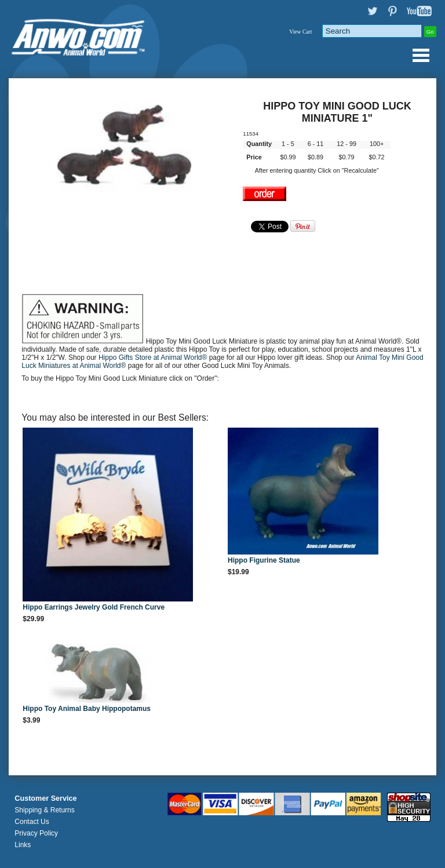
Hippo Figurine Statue (264, 560)
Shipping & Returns (44, 810)
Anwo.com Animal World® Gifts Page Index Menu (421, 55)
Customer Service (45, 798)
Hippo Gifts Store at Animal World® (154, 358)
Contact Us (32, 822)
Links (23, 845)
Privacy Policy (36, 833)
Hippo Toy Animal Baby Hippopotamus (87, 709)
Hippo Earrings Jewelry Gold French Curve (94, 607)
